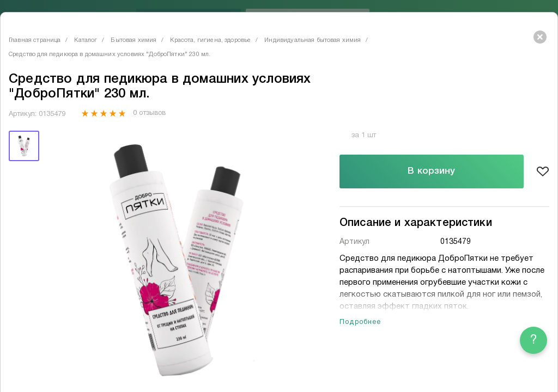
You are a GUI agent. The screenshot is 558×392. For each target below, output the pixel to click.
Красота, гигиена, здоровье (210, 40)
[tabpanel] (177, 260)
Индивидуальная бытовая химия (313, 40)
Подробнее (360, 322)
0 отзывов (149, 113)
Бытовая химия (134, 40)
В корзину (431, 171)
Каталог (86, 40)
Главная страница (35, 40)
